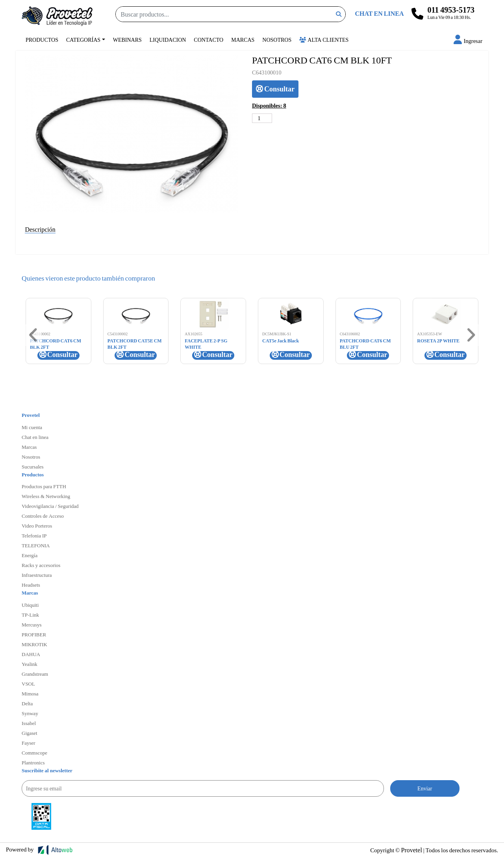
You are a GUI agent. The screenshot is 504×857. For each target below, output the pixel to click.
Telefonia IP (34, 535)
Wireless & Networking (46, 496)
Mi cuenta (32, 427)
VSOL (28, 684)
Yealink (30, 664)
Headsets (31, 585)
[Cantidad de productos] (262, 118)
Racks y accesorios (41, 565)
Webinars (127, 40)
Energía (30, 555)
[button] (468, 41)
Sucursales (33, 467)
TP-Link (30, 615)
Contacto (208, 40)
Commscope (34, 753)
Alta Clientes (324, 40)
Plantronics (33, 762)
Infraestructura (37, 575)
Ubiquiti (30, 605)
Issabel (29, 723)
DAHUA (31, 654)
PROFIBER (34, 634)
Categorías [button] (83, 40)
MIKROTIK (34, 644)
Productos (42, 40)
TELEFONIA (36, 545)
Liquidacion (168, 40)
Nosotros (277, 40)
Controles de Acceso (43, 516)
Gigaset (30, 733)
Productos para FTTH (44, 486)
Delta (27, 703)
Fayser (29, 743)
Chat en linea (35, 437)
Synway (30, 713)
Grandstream (35, 674)
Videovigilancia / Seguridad (50, 506)
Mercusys (32, 625)
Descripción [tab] (40, 229)
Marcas (243, 40)
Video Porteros (37, 526)
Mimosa (30, 693)
